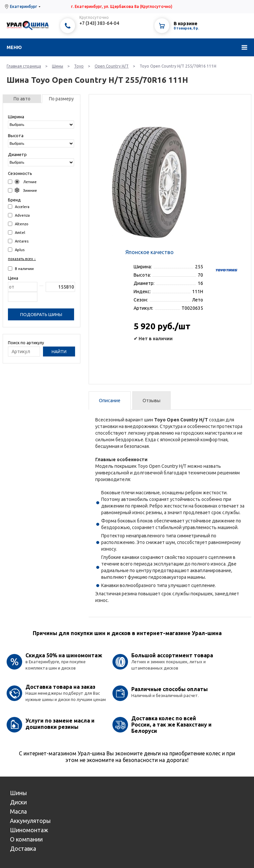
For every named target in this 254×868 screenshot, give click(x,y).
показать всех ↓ (22, 259)
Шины (58, 66)
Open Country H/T (112, 66)
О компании (26, 839)
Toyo (79, 66)
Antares (18, 241)
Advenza (19, 215)
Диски (18, 802)
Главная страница (24, 66)
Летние (22, 182)
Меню (14, 47)
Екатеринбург (23, 6)
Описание (110, 401)
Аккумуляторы (30, 821)
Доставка (23, 848)
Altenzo (18, 224)
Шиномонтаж (29, 830)
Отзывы (151, 401)
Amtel (17, 232)
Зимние (22, 190)
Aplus (16, 250)
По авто (22, 99)
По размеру (61, 99)
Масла (18, 811)
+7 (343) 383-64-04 (99, 23)
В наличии (21, 269)
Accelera (19, 207)
